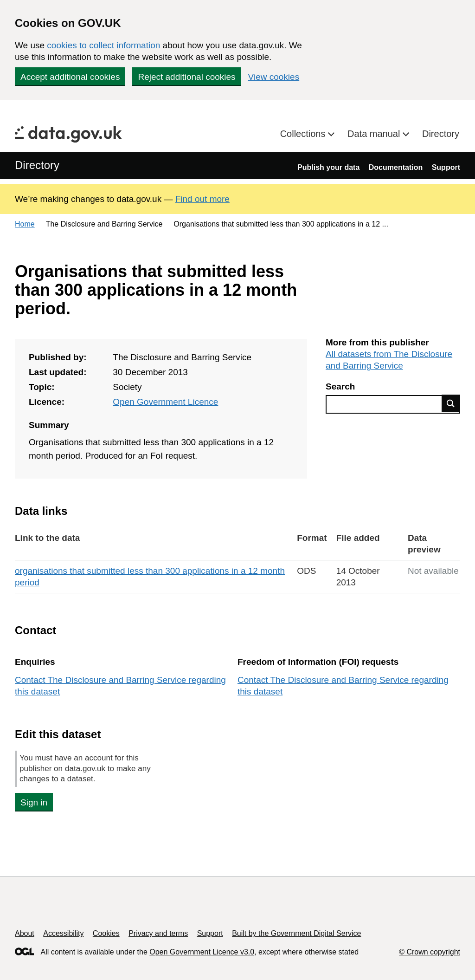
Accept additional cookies (70, 77)
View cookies (274, 77)
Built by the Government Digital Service (296, 933)
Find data (451, 403)
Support (446, 167)
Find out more (202, 199)
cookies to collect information (103, 45)
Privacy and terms (158, 933)
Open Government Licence (165, 402)
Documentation (396, 167)
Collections (304, 134)
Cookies (106, 933)
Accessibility (63, 933)
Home (25, 224)
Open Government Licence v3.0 (202, 952)
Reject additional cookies (186, 77)
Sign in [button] (34, 802)
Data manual (375, 134)
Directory (441, 134)
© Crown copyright (430, 952)
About (25, 933)
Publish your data (328, 167)
